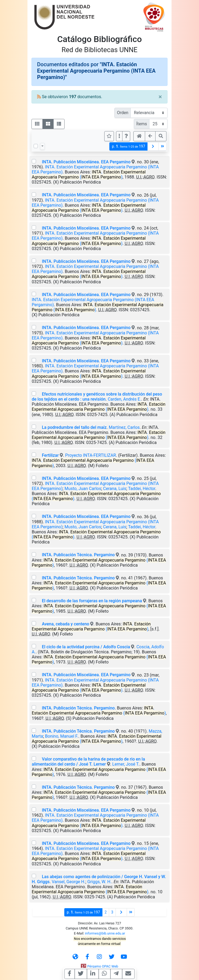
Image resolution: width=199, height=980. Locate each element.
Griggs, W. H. (99, 882)
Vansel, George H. (69, 882)
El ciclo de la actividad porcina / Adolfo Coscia (86, 647)
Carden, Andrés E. (124, 399)
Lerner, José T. (126, 764)
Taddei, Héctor (142, 489)
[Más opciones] (119, 136)
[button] (126, 136)
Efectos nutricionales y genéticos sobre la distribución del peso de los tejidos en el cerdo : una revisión (97, 397)
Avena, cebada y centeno (65, 624)
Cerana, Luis (115, 489)
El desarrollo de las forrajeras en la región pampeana (92, 601)
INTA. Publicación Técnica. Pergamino (78, 555)
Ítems (142, 124)
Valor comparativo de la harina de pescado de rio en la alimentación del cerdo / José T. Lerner (88, 762)
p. (128, 146)
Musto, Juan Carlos (83, 489)
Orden (123, 113)
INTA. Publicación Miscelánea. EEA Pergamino (86, 162)
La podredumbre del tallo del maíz (74, 427)
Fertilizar (50, 455)
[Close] (160, 97)
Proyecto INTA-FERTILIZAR (90, 455)
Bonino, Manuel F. (62, 736)
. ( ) (89, 175)
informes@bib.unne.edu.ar (105, 933)
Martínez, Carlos (124, 427)
